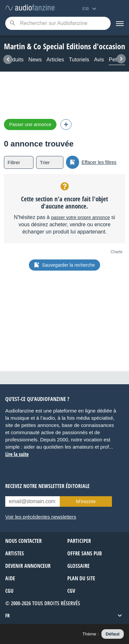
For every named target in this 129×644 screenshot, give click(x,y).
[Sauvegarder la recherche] (73, 162)
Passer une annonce (30, 124)
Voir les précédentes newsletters (41, 517)
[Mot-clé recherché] (58, 23)
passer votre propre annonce (81, 217)
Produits (14, 60)
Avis (99, 60)
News (35, 60)
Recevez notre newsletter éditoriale (47, 486)
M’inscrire (86, 501)
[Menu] (120, 23)
